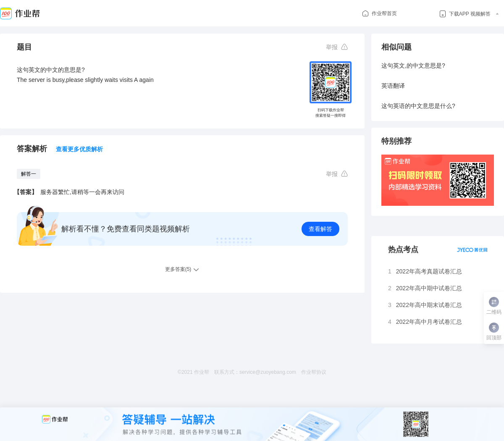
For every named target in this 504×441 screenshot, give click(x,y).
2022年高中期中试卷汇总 (429, 288)
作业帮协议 (314, 372)
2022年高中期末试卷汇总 (429, 305)
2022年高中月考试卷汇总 (429, 322)
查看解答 (320, 229)
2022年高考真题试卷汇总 (429, 271)
